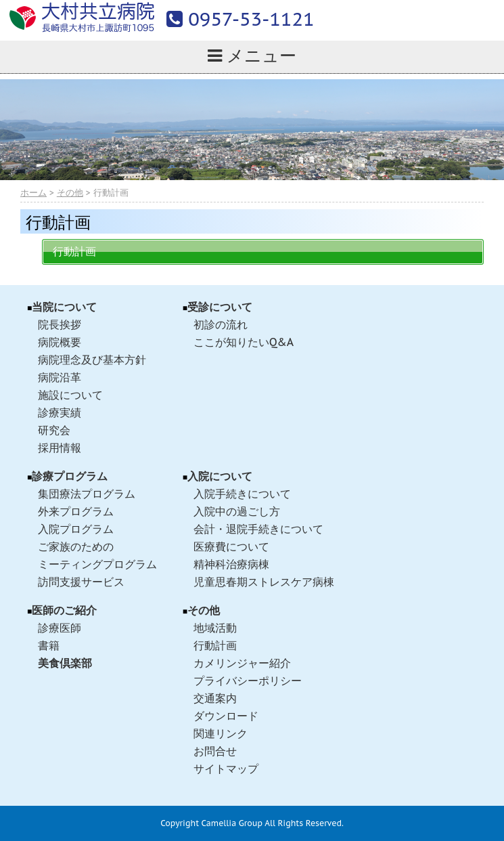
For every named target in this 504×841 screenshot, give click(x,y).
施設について (70, 395)
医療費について (231, 546)
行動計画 (74, 251)
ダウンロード (226, 716)
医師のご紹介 (64, 610)
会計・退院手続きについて (258, 529)
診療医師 (60, 628)
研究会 (54, 430)
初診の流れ (221, 324)
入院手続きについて (242, 494)
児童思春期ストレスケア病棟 (264, 582)
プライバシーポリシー (248, 681)
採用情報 (60, 448)
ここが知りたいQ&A (244, 342)
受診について (220, 307)
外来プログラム (76, 511)
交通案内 (215, 698)
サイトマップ (226, 769)
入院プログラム (76, 529)
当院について (64, 307)
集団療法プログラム (87, 494)
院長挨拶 (60, 324)
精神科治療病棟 (231, 564)
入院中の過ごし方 (237, 511)
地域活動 (215, 628)
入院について (220, 476)
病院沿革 (60, 377)
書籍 (49, 645)
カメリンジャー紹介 (242, 663)
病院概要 (60, 342)
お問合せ (215, 751)
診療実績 (60, 412)
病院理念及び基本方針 (92, 360)
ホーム (33, 193)
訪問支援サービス (81, 582)
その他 (70, 193)
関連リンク (221, 733)
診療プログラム (70, 476)
